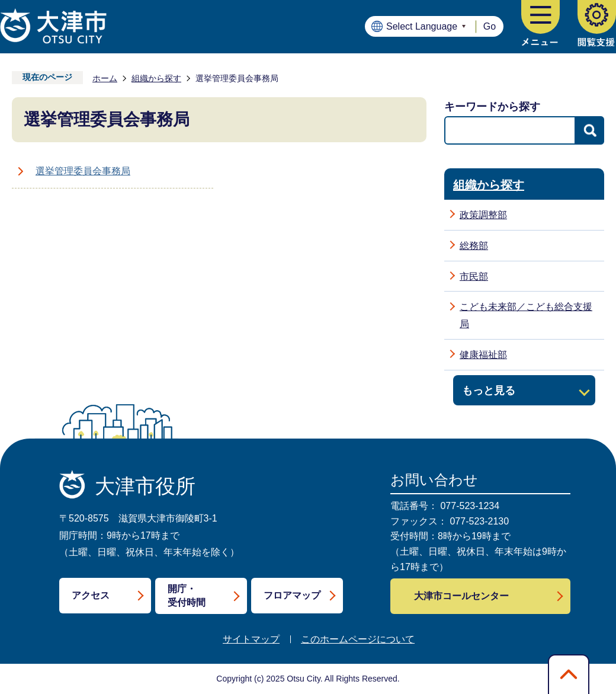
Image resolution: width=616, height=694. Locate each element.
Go (490, 26)
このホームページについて (358, 639)
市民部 (474, 276)
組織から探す (156, 78)
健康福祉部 (483, 355)
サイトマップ (251, 639)
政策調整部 (483, 215)
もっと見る (489, 390)
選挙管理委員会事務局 (83, 171)
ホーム (105, 78)
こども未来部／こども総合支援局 (526, 315)
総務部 (474, 246)
